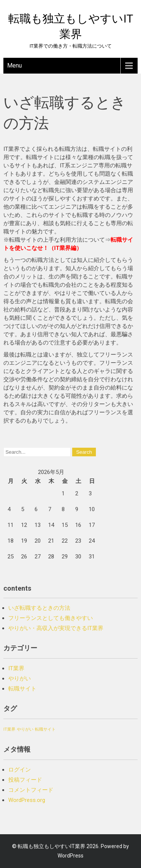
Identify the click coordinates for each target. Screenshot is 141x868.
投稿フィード (25, 780)
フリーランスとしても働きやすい (51, 618)
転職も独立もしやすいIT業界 (52, 846)
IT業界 (16, 668)
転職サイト (22, 689)
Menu (14, 65)
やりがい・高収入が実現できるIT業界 (56, 628)
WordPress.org (27, 800)
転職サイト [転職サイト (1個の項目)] (45, 729)
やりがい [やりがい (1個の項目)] (25, 729)
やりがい (20, 678)
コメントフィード (31, 790)
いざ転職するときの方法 (39, 608)
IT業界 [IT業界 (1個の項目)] (9, 729)
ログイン (20, 770)
